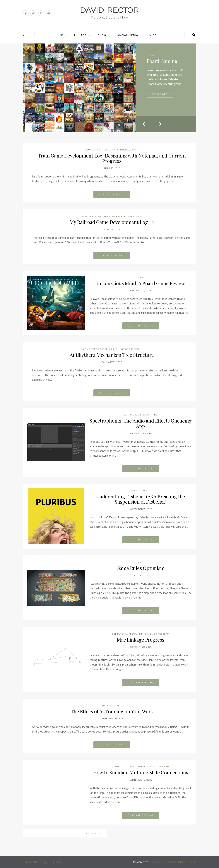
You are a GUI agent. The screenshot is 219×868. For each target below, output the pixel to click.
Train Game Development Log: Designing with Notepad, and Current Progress (112, 158)
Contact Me (30, 862)
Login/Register (51, 862)
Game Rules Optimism (141, 568)
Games (151, 56)
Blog (102, 35)
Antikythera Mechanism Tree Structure (112, 355)
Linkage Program (129, 349)
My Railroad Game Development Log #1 (112, 222)
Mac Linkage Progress (141, 640)
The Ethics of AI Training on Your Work (112, 711)
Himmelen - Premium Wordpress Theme (172, 862)
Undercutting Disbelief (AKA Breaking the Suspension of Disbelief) (141, 499)
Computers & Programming (102, 150)
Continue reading (112, 194)
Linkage (81, 35)
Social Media (128, 35)
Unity (139, 216)
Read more (160, 94)
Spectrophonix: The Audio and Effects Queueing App (141, 423)
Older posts (93, 833)
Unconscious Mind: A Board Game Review (141, 283)
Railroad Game (130, 150)
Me (61, 35)
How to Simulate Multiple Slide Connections (141, 772)
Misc (153, 35)
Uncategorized (141, 491)
